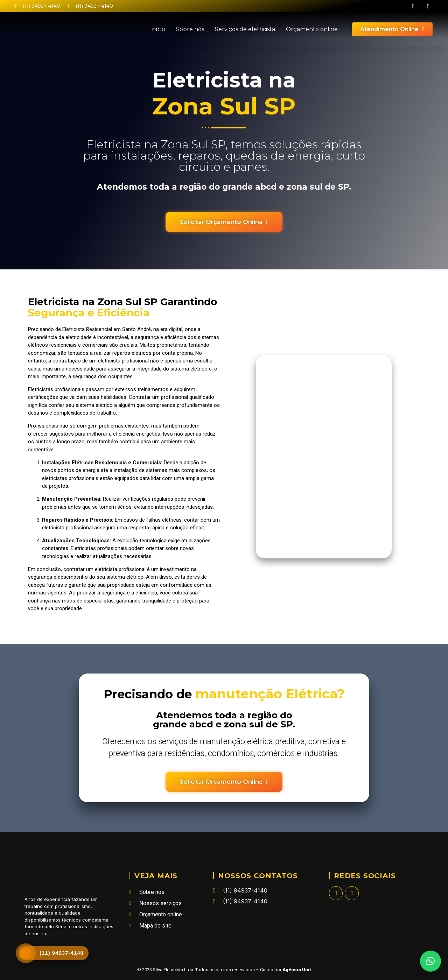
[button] (430, 961)
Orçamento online (312, 29)
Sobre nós (190, 29)
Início (158, 29)
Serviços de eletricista (245, 29)
